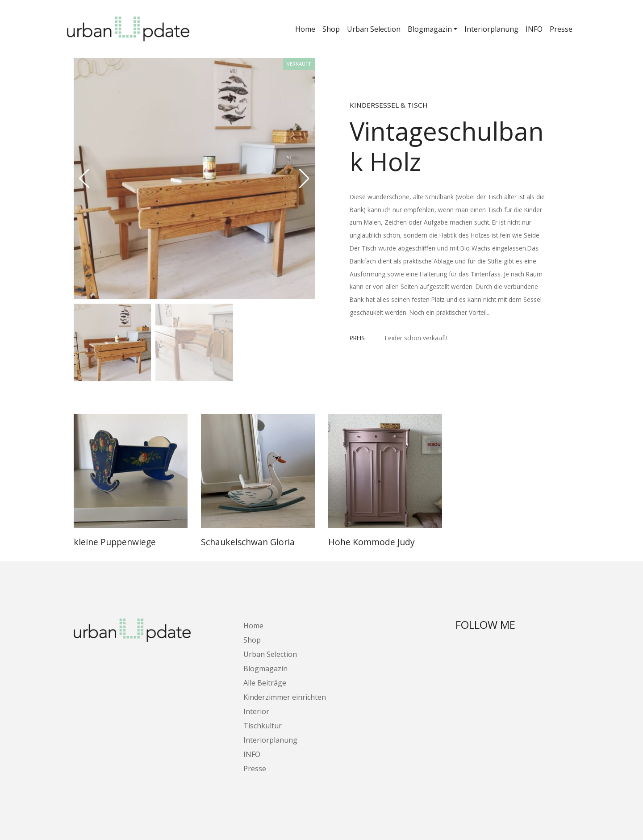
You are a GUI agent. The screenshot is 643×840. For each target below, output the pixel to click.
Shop (331, 29)
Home (305, 29)
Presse (561, 29)
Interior (256, 711)
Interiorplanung (491, 29)
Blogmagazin (430, 29)
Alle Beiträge (265, 683)
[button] (304, 179)
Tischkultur (263, 726)
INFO (534, 29)
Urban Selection (374, 29)
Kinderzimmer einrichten (285, 697)
